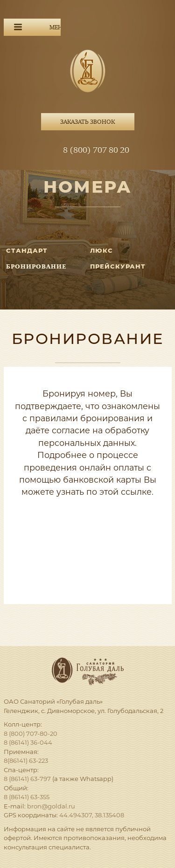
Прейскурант (118, 266)
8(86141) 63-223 (26, 760)
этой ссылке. (126, 492)
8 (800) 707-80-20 (31, 733)
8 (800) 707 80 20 (96, 150)
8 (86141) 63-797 (27, 779)
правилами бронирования (87, 418)
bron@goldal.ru (51, 806)
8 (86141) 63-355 (27, 797)
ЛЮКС (101, 250)
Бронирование (36, 266)
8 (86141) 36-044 (28, 742)
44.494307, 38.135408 (92, 815)
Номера (88, 187)
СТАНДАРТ (27, 250)
